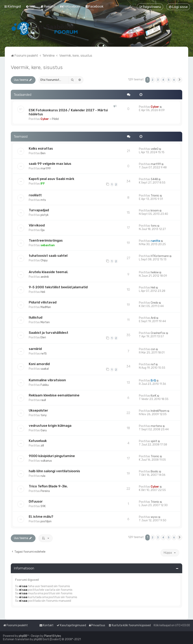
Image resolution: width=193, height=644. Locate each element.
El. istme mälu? (41, 517)
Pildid (55, 119)
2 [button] (153, 80)
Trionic (155, 196)
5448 (154, 179)
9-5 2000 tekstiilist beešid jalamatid (58, 287)
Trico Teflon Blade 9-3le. (48, 486)
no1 (153, 364)
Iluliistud (36, 317)
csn (153, 349)
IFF (43, 184)
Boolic (155, 472)
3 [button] (158, 80)
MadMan (46, 307)
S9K (43, 506)
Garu (44, 430)
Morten (45, 322)
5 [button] (169, 80)
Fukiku (45, 385)
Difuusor (36, 501)
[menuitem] (31, 6)
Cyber (45, 119)
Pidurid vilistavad (43, 302)
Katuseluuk (38, 441)
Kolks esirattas (41, 148)
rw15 (44, 354)
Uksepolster (38, 410)
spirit (154, 441)
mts (43, 200)
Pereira (45, 491)
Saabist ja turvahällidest (48, 333)
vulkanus (46, 461)
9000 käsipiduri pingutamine (52, 456)
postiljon (46, 521)
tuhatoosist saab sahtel (48, 256)
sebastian (48, 245)
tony (44, 415)
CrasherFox (158, 333)
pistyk (45, 215)
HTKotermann (160, 256)
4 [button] (163, 80)
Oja (43, 230)
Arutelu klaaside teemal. (48, 272)
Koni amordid (39, 364)
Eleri (43, 337)
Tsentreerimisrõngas (46, 240)
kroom (155, 211)
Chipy (44, 260)
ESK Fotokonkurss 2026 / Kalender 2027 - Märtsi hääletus (68, 112)
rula (43, 476)
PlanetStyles (53, 636)
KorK (154, 396)
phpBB (23, 636)
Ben (43, 153)
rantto (155, 241)
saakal (45, 369)
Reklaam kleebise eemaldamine (54, 395)
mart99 (46, 168)
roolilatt (35, 195)
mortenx (156, 426)
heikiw (155, 272)
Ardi (153, 318)
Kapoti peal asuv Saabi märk (51, 179)
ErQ (153, 381)
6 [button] (174, 80)
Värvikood (37, 225)
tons (154, 226)
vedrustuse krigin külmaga (50, 426)
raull (43, 400)
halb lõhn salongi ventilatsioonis (54, 471)
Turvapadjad (39, 210)
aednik (45, 277)
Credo (154, 303)
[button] (180, 80)
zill (42, 446)
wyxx (154, 517)
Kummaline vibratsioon (47, 380)
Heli (43, 292)
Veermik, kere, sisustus (37, 67)
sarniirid (35, 349)
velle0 (155, 149)
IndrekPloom (159, 411)
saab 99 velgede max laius (50, 164)
